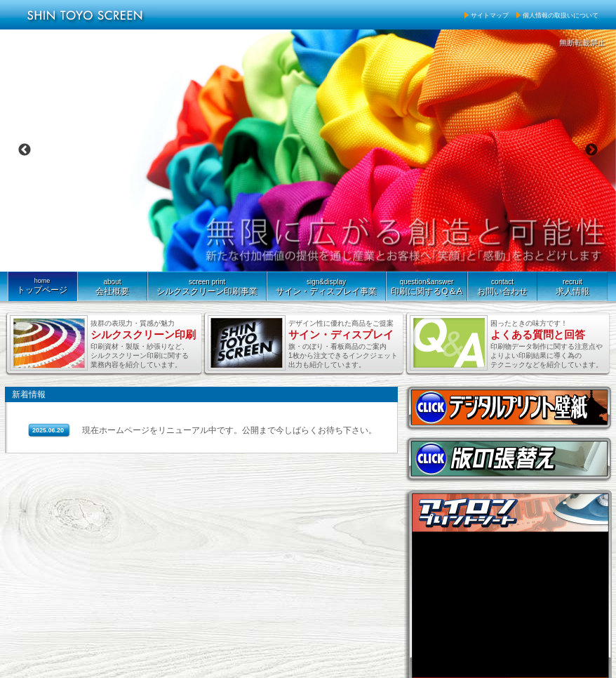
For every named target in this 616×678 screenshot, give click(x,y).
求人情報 (573, 284)
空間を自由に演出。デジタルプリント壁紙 (509, 407)
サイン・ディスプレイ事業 (326, 284)
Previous (25, 150)
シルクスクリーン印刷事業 (207, 284)
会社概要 (112, 284)
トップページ (42, 284)
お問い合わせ (502, 284)
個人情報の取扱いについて (561, 15)
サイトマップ (490, 15)
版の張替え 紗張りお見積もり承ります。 (509, 459)
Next (591, 150)
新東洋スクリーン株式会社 (89, 15)
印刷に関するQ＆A (427, 284)
